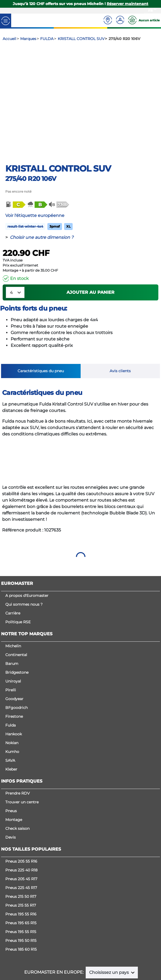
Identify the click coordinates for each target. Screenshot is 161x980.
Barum (12, 629)
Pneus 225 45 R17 (21, 854)
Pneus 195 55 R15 (21, 898)
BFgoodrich (16, 673)
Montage (14, 785)
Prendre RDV (18, 759)
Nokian (12, 709)
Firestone (14, 682)
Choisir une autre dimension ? (42, 203)
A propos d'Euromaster (27, 561)
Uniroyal (13, 647)
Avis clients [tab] (120, 337)
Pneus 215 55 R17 (21, 871)
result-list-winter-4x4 (25, 192)
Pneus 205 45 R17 (21, 845)
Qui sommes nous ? (24, 570)
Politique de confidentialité (127, 949)
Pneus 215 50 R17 (21, 862)
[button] (15, 170)
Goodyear (14, 665)
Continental (16, 621)
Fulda (11, 691)
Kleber (11, 735)
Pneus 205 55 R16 (21, 827)
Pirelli (11, 656)
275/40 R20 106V (31, 144)
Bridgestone (17, 638)
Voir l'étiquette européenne (35, 181)
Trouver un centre (22, 768)
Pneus (11, 777)
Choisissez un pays (110, 938)
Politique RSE (18, 588)
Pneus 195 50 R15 (21, 906)
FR (150, 11)
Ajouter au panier (90, 258)
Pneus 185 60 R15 (21, 915)
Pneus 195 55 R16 (21, 880)
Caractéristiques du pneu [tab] (41, 337)
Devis (11, 803)
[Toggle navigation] (6, 20)
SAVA (10, 726)
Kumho (12, 717)
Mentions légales (82, 949)
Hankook (14, 700)
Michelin (13, 612)
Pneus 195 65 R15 (21, 889)
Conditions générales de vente (36, 949)
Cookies (80, 955)
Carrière (13, 579)
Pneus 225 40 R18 (21, 836)
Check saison (17, 794)
